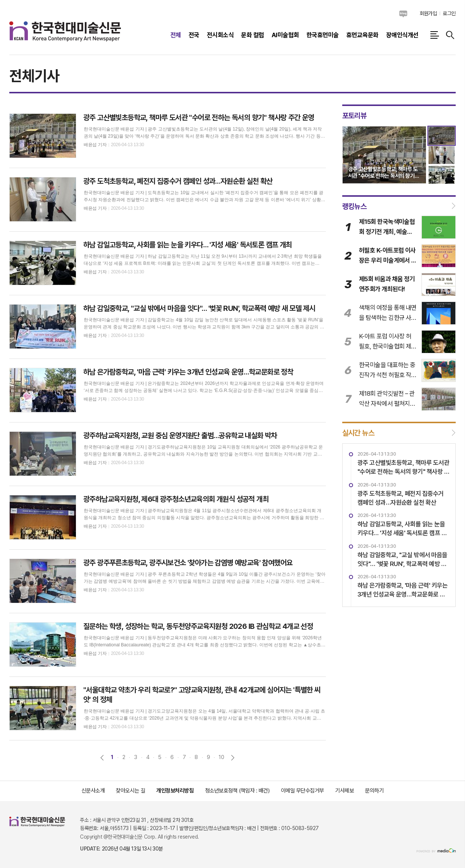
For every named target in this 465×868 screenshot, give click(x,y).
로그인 (449, 13)
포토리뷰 (355, 116)
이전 (102, 758)
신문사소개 (93, 791)
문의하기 (374, 791)
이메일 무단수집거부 (303, 791)
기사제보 (344, 791)
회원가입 (428, 13)
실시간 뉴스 (358, 433)
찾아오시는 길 (130, 791)
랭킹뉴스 (355, 206)
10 (221, 757)
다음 (233, 758)
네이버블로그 (403, 14)
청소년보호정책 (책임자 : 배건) (237, 791)
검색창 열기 (450, 35)
